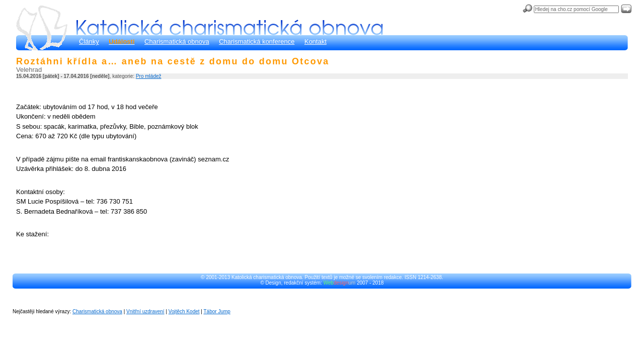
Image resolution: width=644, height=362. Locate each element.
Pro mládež (149, 76)
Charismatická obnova (177, 41)
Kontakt (315, 41)
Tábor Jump (217, 311)
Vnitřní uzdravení (145, 311)
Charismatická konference (257, 41)
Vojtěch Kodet (184, 311)
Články (89, 41)
